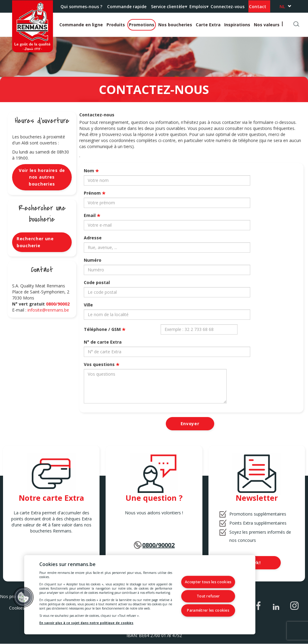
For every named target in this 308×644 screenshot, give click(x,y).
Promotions (142, 25)
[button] (23, 597)
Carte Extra (208, 25)
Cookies (17, 608)
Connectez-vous (228, 6)
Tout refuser (212, 596)
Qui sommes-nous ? (81, 6)
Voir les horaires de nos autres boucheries (42, 177)
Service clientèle (169, 8)
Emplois (199, 8)
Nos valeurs (267, 25)
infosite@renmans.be (48, 310)
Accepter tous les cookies (211, 583)
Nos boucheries (175, 25)
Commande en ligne (81, 25)
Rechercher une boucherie (35, 242)
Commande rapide (127, 6)
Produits (116, 25)
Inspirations (237, 25)
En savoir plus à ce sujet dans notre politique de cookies (86, 623)
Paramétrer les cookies (212, 610)
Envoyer (190, 424)
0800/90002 (58, 304)
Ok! (257, 563)
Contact (258, 6)
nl (282, 6)
